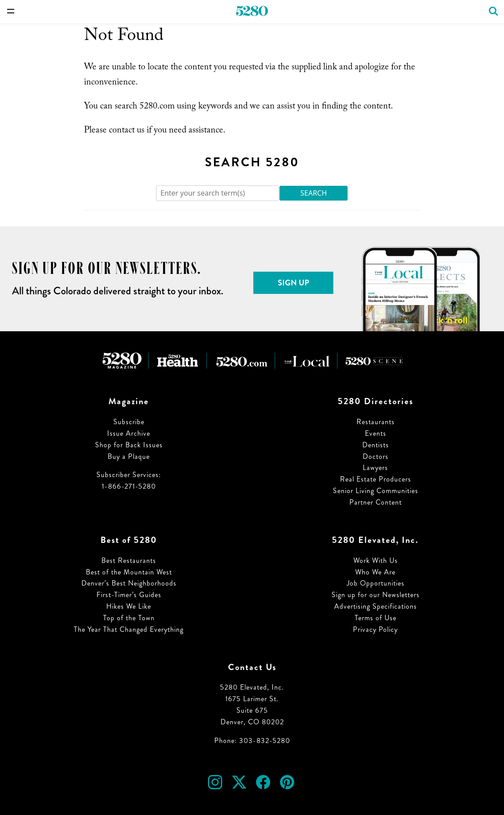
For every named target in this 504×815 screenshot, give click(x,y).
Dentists (376, 445)
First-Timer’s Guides (129, 595)
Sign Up (294, 283)
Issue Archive (129, 433)
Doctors (376, 456)
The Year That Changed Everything (129, 629)
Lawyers (375, 468)
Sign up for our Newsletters (376, 595)
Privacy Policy (375, 629)
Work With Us (376, 560)
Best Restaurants (129, 560)
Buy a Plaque (129, 456)
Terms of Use (376, 618)
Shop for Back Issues (129, 445)
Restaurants (376, 422)
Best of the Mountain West (129, 572)
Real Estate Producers (376, 479)
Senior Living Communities (376, 491)
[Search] (218, 193)
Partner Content (376, 502)
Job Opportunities (376, 583)
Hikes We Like (129, 606)
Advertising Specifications (376, 606)
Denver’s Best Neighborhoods (129, 583)
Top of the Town (129, 618)
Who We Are (375, 572)
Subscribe (129, 422)
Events (376, 433)
